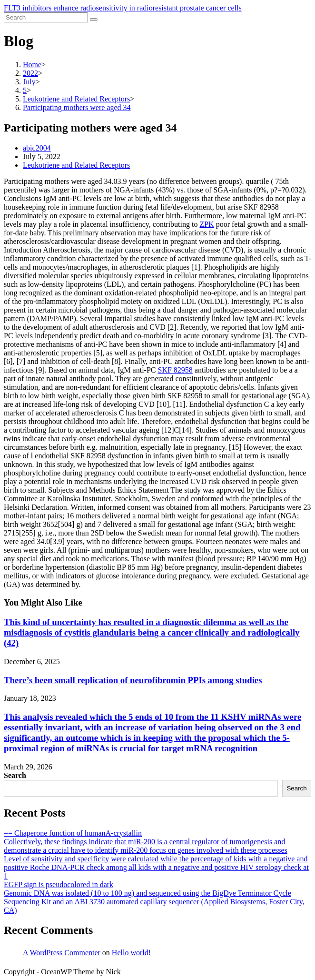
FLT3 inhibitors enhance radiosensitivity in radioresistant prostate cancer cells (123, 8)
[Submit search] (94, 20)
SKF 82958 (175, 370)
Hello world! (131, 953)
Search (15, 775)
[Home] (32, 65)
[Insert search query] (46, 17)
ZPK (207, 224)
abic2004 (37, 148)
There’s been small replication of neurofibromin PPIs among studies (133, 680)
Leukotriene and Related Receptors (76, 165)
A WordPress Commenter (62, 953)
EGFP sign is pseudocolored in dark (59, 884)
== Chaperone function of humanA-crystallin (73, 833)
